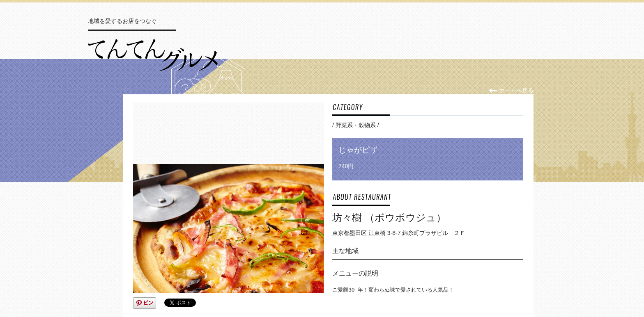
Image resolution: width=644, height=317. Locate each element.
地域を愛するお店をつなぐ (122, 21)
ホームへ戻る (511, 90)
